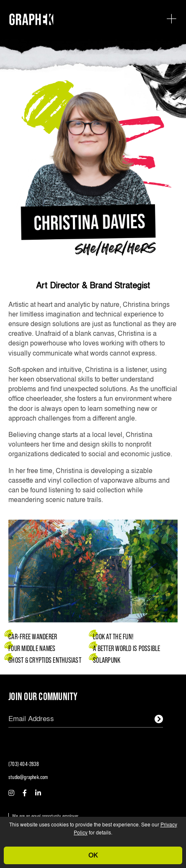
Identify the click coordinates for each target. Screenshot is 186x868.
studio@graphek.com (28, 777)
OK (93, 855)
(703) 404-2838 (24, 764)
